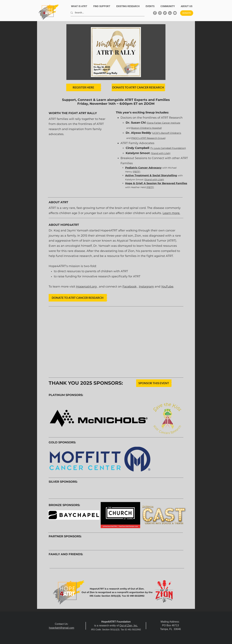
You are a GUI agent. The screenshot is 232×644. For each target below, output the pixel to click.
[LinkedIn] (170, 13)
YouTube (167, 287)
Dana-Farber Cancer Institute (164, 123)
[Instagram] (160, 13)
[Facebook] (155, 13)
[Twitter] (165, 13)
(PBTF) (136, 172)
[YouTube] (175, 13)
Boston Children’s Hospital (146, 128)
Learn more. (171, 213)
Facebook (130, 287)
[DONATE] (187, 13)
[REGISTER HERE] (83, 87)
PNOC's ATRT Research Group (148, 138)
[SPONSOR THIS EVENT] (154, 383)
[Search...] (106, 13)
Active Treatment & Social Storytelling (151, 175)
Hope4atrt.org (86, 287)
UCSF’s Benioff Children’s (167, 133)
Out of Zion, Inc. (129, 626)
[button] (186, 6)
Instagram (146, 287)
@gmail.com (67, 628)
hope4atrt (54, 628)
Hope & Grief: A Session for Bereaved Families (156, 183)
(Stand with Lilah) (154, 180)
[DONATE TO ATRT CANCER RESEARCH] (138, 87)
